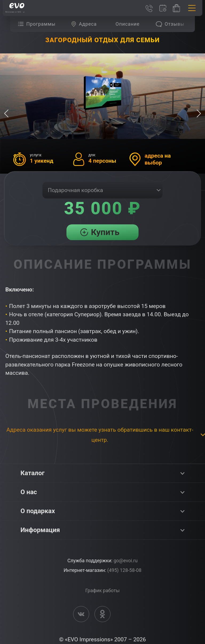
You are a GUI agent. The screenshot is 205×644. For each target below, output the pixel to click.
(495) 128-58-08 (124, 570)
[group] (38, 24)
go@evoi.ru (125, 561)
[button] (199, 114)
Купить (105, 232)
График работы (102, 590)
